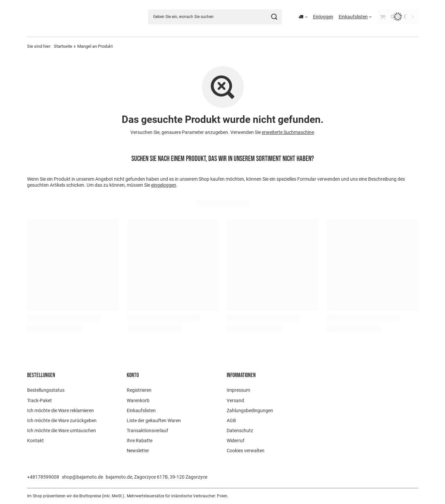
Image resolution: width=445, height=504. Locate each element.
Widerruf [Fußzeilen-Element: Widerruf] (236, 441)
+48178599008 (43, 477)
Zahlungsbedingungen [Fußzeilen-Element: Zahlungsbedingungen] (250, 410)
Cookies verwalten (246, 451)
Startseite (63, 46)
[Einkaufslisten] (355, 17)
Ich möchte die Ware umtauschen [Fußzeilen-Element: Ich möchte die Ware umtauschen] (62, 431)
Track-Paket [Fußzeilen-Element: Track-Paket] (39, 400)
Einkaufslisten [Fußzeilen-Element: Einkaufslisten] (141, 410)
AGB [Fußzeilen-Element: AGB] (231, 421)
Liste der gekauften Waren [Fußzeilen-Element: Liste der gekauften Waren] (154, 421)
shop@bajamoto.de (82, 477)
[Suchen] (274, 17)
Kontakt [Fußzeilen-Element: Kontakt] (35, 441)
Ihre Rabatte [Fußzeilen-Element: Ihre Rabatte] (140, 441)
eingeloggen (164, 185)
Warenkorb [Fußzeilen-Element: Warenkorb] (138, 400)
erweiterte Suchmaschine (288, 132)
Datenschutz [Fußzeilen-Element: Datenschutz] (240, 431)
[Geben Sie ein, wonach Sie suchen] (215, 17)
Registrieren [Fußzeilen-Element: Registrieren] (139, 390)
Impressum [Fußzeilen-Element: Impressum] (238, 390)
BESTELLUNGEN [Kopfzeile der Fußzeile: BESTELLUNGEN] (41, 375)
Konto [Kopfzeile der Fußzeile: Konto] (133, 375)
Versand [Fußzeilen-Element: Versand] (235, 400)
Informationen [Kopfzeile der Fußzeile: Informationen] (241, 375)
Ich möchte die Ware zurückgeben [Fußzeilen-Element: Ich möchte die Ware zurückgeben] (62, 421)
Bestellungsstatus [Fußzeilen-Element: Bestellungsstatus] (46, 390)
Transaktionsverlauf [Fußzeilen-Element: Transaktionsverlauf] (147, 431)
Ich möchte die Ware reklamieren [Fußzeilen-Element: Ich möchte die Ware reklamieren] (61, 410)
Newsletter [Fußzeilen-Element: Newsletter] (138, 451)
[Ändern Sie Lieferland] (303, 17)
